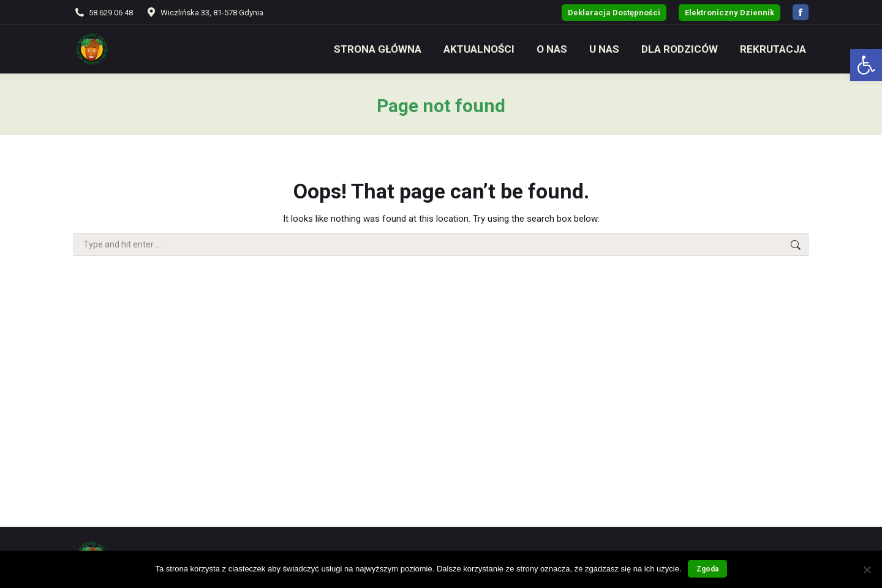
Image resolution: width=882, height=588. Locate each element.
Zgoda (707, 569)
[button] (866, 65)
